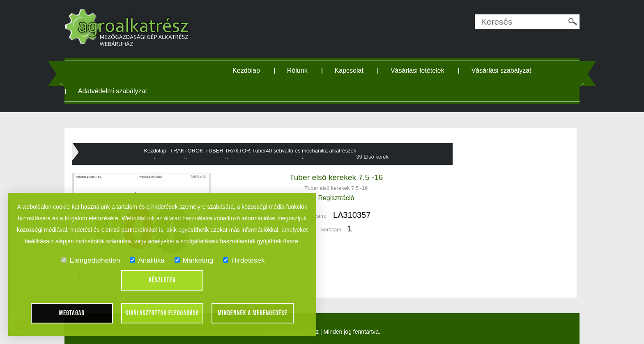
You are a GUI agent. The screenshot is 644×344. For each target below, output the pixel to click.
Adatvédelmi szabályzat (113, 91)
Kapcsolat (349, 70)
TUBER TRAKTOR (228, 151)
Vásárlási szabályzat (501, 70)
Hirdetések (244, 260)
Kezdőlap (246, 70)
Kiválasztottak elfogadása (162, 313)
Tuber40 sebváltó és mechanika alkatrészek (304, 151)
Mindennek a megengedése (253, 313)
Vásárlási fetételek (417, 70)
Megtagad (72, 313)
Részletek (162, 280)
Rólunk (297, 70)
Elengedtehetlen (91, 260)
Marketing (194, 260)
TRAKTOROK (187, 151)
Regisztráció (336, 198)
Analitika (147, 260)
